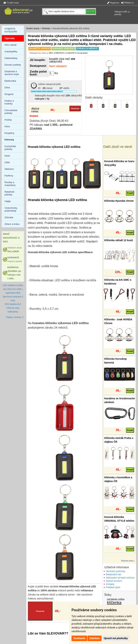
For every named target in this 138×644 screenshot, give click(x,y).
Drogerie (9, 94)
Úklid (7, 162)
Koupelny (9, 133)
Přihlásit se (127, 3)
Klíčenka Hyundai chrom (119, 201)
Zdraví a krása (12, 224)
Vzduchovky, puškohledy (11, 209)
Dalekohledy (11, 58)
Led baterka (112, 599)
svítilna (121, 599)
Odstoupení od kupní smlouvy (120, 578)
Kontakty (110, 584)
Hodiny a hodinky (9, 102)
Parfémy (9, 176)
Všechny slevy (127, 561)
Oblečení (9, 169)
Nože (7, 156)
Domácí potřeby (13, 65)
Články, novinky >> (15, 317)
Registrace (113, 3)
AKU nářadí (11, 45)
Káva (7, 126)
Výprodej (10, 38)
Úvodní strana (11, 3)
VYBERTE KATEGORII (11, 30)
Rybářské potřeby (9, 193)
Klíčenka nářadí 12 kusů (119, 240)
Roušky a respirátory (10, 184)
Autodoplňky (11, 52)
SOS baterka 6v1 (13, 304)
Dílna (7, 88)
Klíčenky (46, 28)
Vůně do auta (13, 308)
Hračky (8, 120)
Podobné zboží (113, 587)
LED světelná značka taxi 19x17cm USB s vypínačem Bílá (13, 289)
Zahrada (9, 217)
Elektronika (10, 81)
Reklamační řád (113, 574)
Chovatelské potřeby (11, 112)
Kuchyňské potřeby (10, 148)
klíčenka (114, 603)
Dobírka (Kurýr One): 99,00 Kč (49, 121)
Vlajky (8, 201)
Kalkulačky (13, 312)
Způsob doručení (114, 581)
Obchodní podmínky (115, 571)
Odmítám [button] (95, 638)
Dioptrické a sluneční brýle (12, 73)
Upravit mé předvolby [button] (116, 638)
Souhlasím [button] (79, 638)
